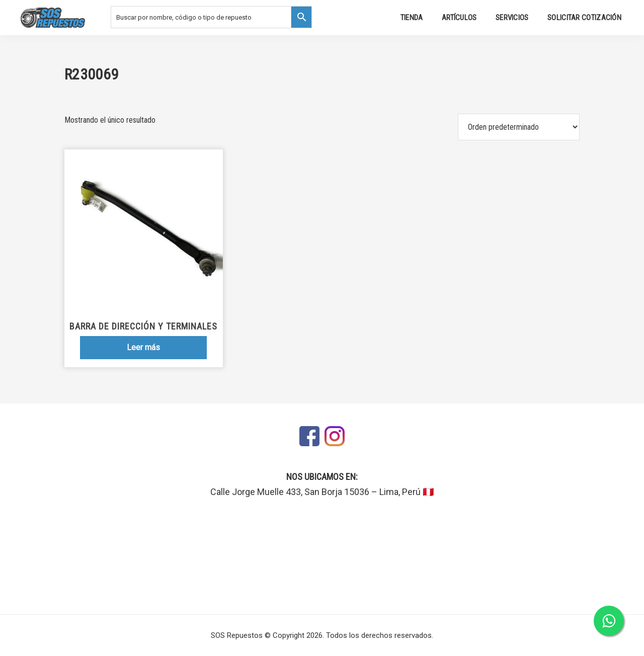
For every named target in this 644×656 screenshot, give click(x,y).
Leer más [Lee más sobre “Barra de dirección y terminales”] (143, 347)
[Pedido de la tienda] (519, 127)
